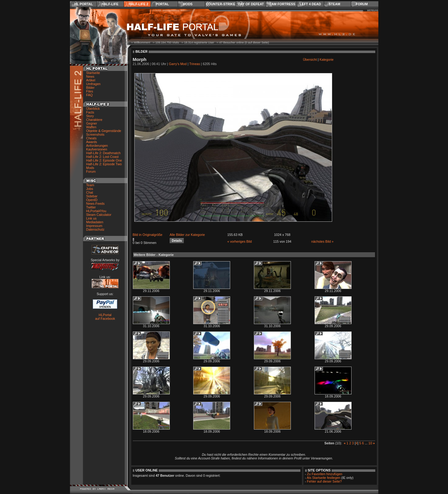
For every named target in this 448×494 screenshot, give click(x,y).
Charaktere (94, 120)
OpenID (92, 200)
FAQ (90, 95)
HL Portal (84, 4)
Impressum (94, 226)
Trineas (195, 64)
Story (90, 116)
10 (370, 443)
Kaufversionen (97, 149)
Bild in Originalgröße (148, 235)
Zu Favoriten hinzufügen (325, 474)
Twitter (91, 207)
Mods (188, 4)
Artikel (91, 80)
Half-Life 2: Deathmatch (104, 153)
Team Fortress (281, 4)
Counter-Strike (220, 4)
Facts (90, 112)
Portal (162, 4)
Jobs (90, 189)
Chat (90, 192)
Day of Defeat (251, 4)
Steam (334, 4)
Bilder (90, 88)
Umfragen (94, 84)
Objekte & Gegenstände (104, 131)
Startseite (93, 73)
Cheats (92, 138)
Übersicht (310, 60)
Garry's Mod (178, 64)
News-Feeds (96, 204)
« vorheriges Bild (240, 241)
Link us (92, 218)
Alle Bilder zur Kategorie (187, 235)
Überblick (93, 109)
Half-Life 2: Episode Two (104, 164)
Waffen (91, 127)
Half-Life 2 (138, 4)
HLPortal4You (96, 211)
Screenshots (95, 134)
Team (90, 185)
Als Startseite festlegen (324, 478)
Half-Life (110, 4)
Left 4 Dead (310, 4)
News (90, 76)
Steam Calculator (99, 215)
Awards (92, 142)
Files (90, 91)
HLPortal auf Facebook (105, 317)
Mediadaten (95, 222)
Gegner (92, 123)
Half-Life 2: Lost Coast (102, 157)
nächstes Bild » (322, 241)
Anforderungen (97, 146)
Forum (362, 4)
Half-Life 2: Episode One (104, 160)
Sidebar (92, 196)
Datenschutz (95, 229)
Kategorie (327, 60)
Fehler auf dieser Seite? (324, 481)
